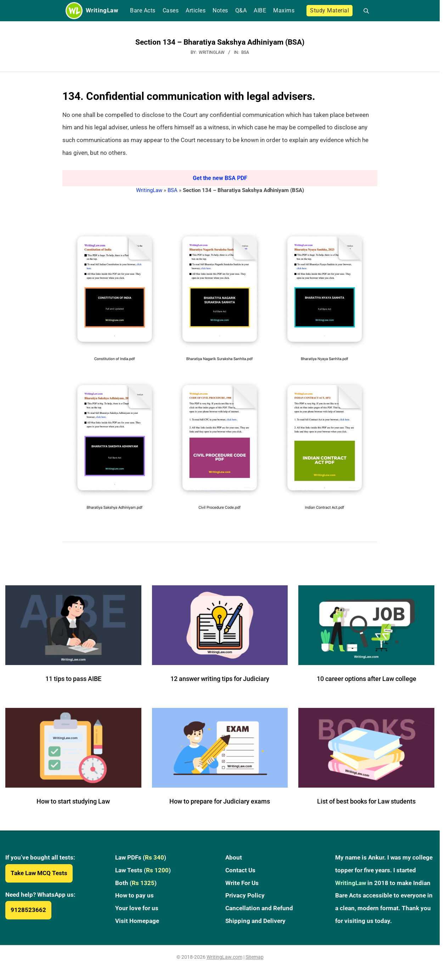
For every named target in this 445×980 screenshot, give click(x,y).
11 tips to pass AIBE (73, 679)
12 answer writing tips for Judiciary (220, 679)
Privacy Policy (245, 895)
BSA (245, 52)
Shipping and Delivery (255, 921)
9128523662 (28, 910)
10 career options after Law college (367, 679)
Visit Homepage (137, 921)
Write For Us (242, 883)
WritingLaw (149, 190)
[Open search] (363, 11)
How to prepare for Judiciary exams (220, 801)
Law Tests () (143, 870)
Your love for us (137, 908)
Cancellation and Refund (259, 908)
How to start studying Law (73, 801)
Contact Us (240, 870)
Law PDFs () (141, 857)
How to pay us (134, 895)
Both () (136, 883)
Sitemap (255, 957)
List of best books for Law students (366, 801)
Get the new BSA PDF (220, 178)
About (234, 857)
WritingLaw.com (224, 957)
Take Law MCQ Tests (39, 873)
